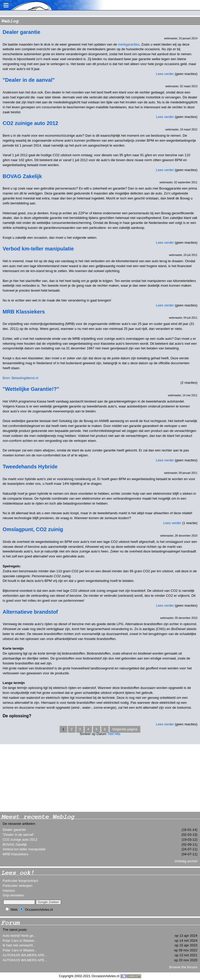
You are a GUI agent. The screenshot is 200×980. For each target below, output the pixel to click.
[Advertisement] (39, 778)
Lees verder (165, 74)
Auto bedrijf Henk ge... (19, 936)
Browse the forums (183, 967)
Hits (117, 734)
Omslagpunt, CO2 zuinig (33, 529)
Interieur (9, 891)
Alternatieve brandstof (30, 612)
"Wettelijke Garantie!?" (31, 389)
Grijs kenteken (13, 895)
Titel (110, 734)
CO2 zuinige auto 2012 (20, 840)
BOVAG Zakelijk (15, 844)
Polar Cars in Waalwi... (20, 941)
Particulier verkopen (18, 886)
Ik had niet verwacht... (19, 945)
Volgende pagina (125, 729)
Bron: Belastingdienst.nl (20, 378)
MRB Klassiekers (15, 854)
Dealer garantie (14, 830)
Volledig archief (186, 861)
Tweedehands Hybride (30, 467)
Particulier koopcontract (20, 881)
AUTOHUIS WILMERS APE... (25, 955)
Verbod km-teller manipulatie (24, 849)
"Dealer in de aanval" (18, 835)
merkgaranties (129, 44)
